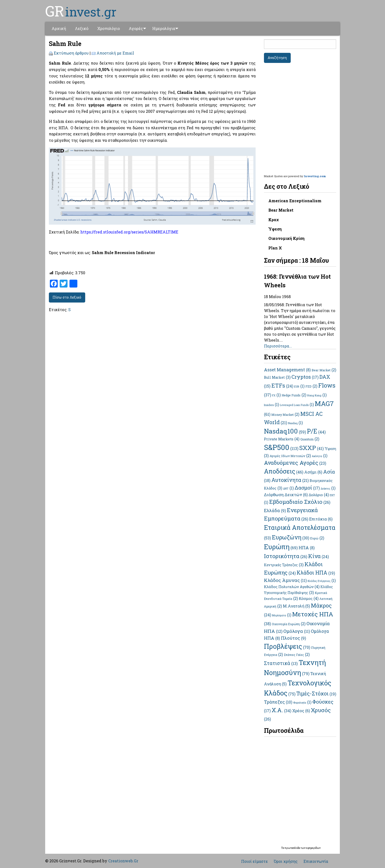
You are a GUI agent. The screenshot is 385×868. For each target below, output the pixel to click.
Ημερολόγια (165, 28)
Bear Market (281, 210)
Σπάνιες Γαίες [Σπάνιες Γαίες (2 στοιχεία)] (297, 655)
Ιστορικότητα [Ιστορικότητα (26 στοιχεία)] (286, 556)
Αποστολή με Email (115, 53)
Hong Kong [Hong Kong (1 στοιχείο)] (317, 395)
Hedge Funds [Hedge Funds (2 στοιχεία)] (294, 395)
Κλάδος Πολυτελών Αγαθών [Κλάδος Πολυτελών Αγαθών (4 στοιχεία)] (292, 587)
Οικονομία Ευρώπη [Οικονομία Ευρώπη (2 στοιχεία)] (289, 624)
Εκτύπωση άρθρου (71, 53)
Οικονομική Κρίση (286, 238)
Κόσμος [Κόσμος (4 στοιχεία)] (309, 598)
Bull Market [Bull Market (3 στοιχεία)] (277, 377)
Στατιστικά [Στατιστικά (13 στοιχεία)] (281, 663)
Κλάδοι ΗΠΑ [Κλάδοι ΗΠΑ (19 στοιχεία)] (316, 573)
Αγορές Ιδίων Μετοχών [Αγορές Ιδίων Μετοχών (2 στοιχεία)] (290, 456)
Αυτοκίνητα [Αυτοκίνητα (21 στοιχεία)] (290, 480)
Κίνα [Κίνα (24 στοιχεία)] (318, 556)
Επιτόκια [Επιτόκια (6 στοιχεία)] (321, 519)
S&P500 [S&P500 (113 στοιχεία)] (281, 447)
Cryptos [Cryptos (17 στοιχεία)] (305, 377)
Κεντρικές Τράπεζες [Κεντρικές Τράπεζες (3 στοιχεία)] (284, 565)
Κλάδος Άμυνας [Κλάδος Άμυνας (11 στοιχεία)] (285, 580)
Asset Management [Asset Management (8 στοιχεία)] (287, 370)
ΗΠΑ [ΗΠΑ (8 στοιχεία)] (307, 548)
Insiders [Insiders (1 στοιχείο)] (271, 405)
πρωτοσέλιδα (293, 848)
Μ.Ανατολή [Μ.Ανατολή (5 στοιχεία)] (296, 606)
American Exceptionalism (295, 201)
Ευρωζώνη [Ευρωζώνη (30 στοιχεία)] (290, 537)
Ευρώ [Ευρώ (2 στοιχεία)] (317, 538)
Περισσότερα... (278, 346)
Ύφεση (275, 229)
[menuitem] (59, 29)
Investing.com (315, 176)
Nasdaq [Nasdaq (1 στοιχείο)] (295, 423)
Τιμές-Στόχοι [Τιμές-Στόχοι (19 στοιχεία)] (316, 694)
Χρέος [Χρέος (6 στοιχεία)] (301, 711)
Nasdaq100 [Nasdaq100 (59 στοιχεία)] (285, 431)
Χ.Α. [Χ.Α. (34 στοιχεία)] (281, 710)
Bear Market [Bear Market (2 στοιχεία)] (324, 370)
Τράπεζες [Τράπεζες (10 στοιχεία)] (278, 702)
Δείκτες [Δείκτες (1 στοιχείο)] (328, 489)
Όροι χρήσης (286, 861)
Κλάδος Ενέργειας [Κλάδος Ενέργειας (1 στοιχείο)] (322, 581)
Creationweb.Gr (123, 861)
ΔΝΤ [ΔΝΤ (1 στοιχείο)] (288, 489)
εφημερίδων (313, 848)
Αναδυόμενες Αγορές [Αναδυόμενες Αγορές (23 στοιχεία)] (295, 463)
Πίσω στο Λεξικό (67, 297)
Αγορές (136, 28)
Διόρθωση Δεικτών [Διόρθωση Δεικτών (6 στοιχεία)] (286, 495)
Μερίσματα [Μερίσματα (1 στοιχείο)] (282, 615)
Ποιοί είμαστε (254, 861)
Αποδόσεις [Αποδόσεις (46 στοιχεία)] (284, 471)
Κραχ (274, 220)
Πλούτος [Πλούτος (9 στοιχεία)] (293, 638)
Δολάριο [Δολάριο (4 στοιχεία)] (319, 495)
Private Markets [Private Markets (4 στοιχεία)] (282, 439)
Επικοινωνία (316, 861)
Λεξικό (82, 28)
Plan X (275, 248)
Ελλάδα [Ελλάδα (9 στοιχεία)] (275, 510)
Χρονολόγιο (109, 28)
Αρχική (59, 28)
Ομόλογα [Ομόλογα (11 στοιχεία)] (297, 631)
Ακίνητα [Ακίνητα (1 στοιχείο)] (320, 456)
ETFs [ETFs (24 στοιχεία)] (282, 385)
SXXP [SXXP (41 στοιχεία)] (311, 448)
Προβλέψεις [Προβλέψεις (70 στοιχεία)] (287, 646)
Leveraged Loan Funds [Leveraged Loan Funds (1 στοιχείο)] (297, 405)
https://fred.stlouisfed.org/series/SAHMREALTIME (129, 232)
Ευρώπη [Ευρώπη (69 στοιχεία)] (281, 547)
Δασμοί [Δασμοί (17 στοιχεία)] (307, 488)
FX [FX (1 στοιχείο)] (276, 395)
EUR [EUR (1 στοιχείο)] (299, 387)
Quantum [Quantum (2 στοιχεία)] (310, 439)
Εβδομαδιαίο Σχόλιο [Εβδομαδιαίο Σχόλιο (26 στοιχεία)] (300, 502)
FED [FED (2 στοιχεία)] (311, 386)
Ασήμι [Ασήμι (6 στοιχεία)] (313, 472)
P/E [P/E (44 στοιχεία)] (316, 431)
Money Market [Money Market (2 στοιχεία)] (285, 415)
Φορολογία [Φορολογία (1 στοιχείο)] (302, 703)
